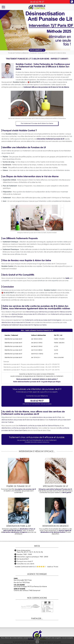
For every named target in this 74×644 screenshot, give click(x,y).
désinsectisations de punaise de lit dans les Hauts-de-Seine (23, 420)
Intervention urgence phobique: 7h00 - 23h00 (32, 557)
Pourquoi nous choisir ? (25, 561)
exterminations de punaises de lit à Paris (47, 417)
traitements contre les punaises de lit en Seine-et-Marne (39, 426)
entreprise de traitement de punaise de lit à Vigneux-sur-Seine (24, 325)
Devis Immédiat (37, 50)
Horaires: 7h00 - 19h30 (24, 554)
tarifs (67, 278)
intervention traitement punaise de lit (50, 139)
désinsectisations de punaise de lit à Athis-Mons (29, 314)
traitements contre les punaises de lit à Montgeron (43, 320)
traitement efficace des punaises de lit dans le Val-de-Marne (46, 87)
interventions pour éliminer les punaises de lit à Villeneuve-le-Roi (49, 312)
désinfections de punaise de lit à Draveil (16, 322)
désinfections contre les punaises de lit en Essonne (20, 428)
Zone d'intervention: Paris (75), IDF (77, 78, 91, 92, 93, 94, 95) (30, 551)
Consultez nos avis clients (26, 564)
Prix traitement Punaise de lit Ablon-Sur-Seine (37, 123)
